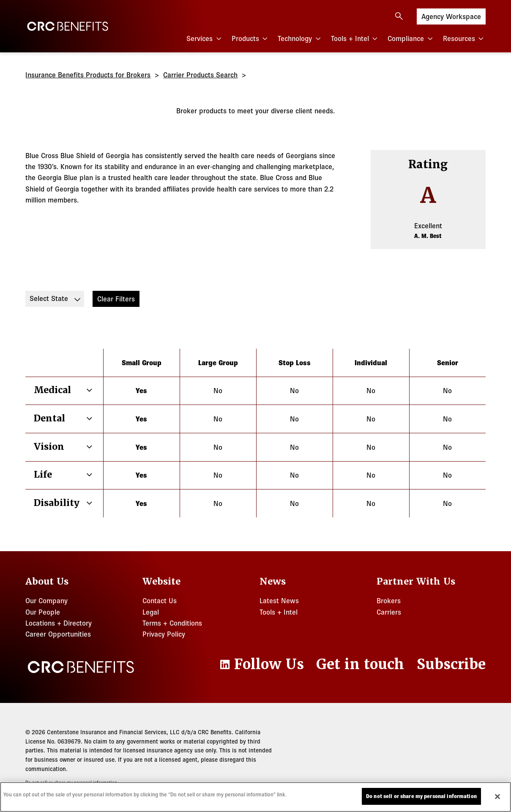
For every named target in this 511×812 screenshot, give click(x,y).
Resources (464, 39)
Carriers (389, 612)
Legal (151, 612)
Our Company (46, 600)
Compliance (411, 39)
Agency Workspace (451, 16)
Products (251, 39)
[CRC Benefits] (68, 26)
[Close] (497, 796)
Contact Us (160, 600)
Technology (300, 39)
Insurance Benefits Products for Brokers (88, 75)
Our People (43, 612)
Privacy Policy (164, 634)
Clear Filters (116, 299)
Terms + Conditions (172, 623)
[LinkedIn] (261, 664)
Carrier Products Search (200, 75)
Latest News (279, 600)
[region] (255, 797)
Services (205, 39)
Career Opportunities (58, 634)
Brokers (389, 600)
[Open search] (399, 16)
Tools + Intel (355, 39)
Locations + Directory (59, 623)
